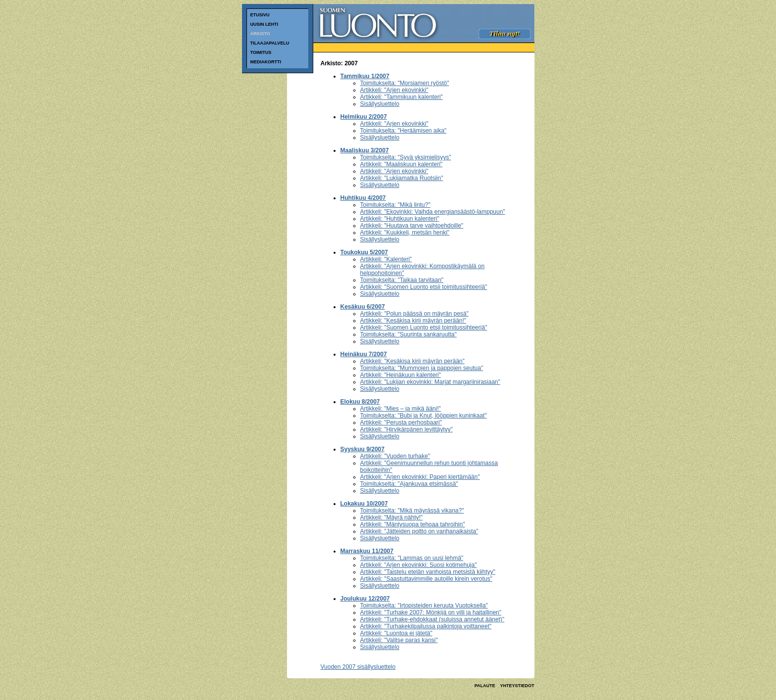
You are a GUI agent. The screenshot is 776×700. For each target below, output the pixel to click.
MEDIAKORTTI (266, 62)
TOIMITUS (261, 52)
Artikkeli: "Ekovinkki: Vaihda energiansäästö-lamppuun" (433, 212)
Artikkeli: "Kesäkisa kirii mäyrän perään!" (413, 321)
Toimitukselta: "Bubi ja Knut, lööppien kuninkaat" (424, 416)
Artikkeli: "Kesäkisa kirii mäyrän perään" (412, 361)
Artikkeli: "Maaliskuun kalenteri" (402, 164)
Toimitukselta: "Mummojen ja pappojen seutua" (422, 368)
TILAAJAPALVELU (270, 43)
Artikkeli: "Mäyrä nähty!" (392, 517)
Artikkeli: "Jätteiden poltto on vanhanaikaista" (419, 531)
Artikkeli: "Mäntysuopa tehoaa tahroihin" (413, 524)
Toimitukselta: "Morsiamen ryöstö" (405, 83)
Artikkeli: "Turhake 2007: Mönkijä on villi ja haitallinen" (431, 612)
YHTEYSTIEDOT (517, 686)
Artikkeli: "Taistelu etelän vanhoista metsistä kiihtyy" (428, 572)
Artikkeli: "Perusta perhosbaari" (401, 422)
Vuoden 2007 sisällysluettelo (358, 667)
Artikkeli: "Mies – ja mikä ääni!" (401, 409)
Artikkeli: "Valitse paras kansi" (399, 640)
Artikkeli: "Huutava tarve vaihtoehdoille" (412, 226)
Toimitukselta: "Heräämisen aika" (404, 131)
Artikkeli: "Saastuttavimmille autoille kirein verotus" (426, 579)
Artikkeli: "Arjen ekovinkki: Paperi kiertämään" (420, 477)
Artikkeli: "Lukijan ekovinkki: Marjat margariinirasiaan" (430, 382)
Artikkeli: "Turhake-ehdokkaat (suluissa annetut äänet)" (433, 619)
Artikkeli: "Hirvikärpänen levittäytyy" (407, 429)
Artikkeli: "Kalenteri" (386, 259)
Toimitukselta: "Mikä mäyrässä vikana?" (412, 511)
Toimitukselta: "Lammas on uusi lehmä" (412, 558)
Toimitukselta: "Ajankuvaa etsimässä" (409, 484)
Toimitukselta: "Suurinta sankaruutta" (409, 334)
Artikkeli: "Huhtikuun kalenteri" (400, 219)
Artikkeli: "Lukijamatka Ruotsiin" (402, 178)
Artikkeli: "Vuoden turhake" (395, 456)
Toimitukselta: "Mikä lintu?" (395, 205)
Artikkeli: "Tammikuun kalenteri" (402, 97)
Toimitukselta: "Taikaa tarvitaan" (402, 280)
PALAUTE (485, 686)
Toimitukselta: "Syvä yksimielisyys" (406, 157)
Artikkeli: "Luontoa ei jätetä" (396, 633)
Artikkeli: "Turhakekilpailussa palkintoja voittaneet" (426, 626)
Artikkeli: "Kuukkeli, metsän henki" (405, 233)
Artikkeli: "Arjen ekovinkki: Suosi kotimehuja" (419, 565)
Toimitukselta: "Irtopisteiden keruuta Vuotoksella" (424, 606)
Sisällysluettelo (380, 104)
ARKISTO (260, 34)
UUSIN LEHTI (265, 24)
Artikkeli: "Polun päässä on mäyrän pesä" (414, 314)
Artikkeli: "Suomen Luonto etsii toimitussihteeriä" (424, 287)
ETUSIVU (260, 15)
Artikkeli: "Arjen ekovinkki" (394, 90)
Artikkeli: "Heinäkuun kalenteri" (401, 375)
